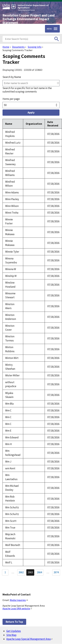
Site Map (11, 635)
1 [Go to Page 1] (5, 572)
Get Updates (14, 631)
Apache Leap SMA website (17, 608)
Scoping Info (35, 47)
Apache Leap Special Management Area (30, 639)
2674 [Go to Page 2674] (56, 572)
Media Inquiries (19, 600)
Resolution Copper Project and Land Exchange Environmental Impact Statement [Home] (29, 19)
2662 (22, 573)
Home (6, 47)
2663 (31, 573)
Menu (49, 29)
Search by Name (12, 77)
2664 (40, 573)
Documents (18, 47)
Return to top (14, 622)
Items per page (11, 99)
